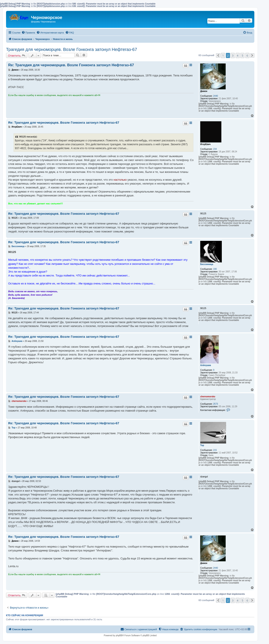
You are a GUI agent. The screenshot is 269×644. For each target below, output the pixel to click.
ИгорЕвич (205, 144)
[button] (218, 55)
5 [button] (242, 55)
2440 (216, 96)
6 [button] (247, 55)
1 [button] (223, 55)
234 (215, 149)
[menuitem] (28, 33)
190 (215, 269)
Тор (202, 445)
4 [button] (238, 55)
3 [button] (233, 55)
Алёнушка (206, 365)
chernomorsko (208, 397)
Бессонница (207, 264)
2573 (216, 404)
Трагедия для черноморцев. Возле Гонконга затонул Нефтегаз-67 (72, 49)
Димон (204, 91)
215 (215, 450)
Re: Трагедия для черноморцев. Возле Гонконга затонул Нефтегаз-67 (71, 65)
